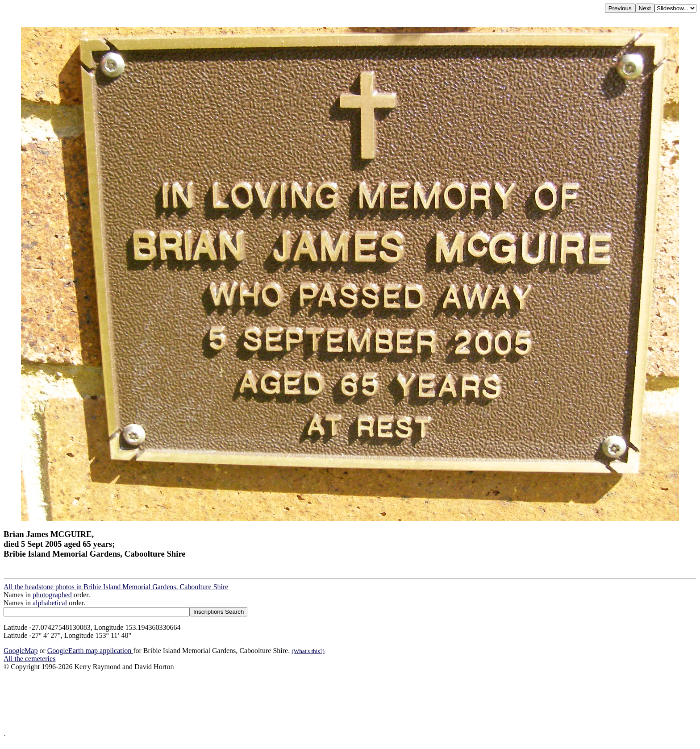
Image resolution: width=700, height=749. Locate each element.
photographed (52, 595)
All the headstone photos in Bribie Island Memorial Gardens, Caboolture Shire (116, 587)
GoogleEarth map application (90, 651)
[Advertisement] (271, 702)
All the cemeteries (29, 659)
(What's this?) (308, 651)
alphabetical (50, 603)
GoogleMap (21, 651)
